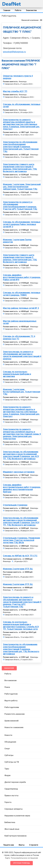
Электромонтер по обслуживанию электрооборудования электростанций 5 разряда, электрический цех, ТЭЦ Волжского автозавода (21, 649)
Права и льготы (11, 796)
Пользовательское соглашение (24, 858)
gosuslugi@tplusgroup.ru (14, 52)
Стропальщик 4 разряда (15, 505)
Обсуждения (10, 742)
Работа (18, 10)
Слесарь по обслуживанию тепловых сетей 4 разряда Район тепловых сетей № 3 (22, 224)
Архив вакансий (11, 721)
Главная (7, 10)
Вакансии (9, 668)
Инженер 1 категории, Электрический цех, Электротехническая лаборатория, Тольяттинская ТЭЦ (22, 187)
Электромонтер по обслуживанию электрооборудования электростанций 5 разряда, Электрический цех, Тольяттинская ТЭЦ (21, 147)
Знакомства (31, 10)
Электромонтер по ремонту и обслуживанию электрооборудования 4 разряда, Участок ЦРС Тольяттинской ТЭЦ (20, 206)
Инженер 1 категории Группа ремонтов (17, 241)
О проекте (34, 845)
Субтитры (9, 755)
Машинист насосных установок (19, 472)
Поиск (7, 687)
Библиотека (10, 822)
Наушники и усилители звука (17, 816)
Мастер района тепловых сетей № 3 (21, 308)
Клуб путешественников (15, 836)
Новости (8, 735)
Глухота (8, 802)
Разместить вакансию (15, 714)
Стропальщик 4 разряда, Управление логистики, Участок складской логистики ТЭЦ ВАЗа (21, 540)
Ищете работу (11, 701)
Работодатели (11, 694)
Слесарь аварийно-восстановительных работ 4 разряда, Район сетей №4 (22, 277)
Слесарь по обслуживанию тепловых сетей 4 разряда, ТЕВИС (22, 294)
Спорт (7, 749)
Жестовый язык (12, 829)
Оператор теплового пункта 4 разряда (18, 77)
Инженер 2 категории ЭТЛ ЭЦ (18, 569)
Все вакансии (10, 680)
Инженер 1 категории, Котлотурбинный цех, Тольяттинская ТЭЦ (22, 392)
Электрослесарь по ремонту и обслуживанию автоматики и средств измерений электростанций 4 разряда (22, 355)
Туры (7, 769)
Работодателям (12, 707)
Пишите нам (9, 845)
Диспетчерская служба (15, 782)
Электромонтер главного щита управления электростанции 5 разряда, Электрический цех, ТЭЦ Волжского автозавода (20, 168)
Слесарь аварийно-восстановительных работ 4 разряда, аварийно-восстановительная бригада (22, 488)
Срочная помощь (22, 863)
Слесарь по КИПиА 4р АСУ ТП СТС (20, 556)
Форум (7, 775)
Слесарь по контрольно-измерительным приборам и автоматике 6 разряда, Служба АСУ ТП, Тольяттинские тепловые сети (21, 626)
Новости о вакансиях (14, 727)
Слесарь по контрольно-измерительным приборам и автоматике (17, 374)
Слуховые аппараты (14, 809)
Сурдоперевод (11, 789)
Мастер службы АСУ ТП (15, 91)
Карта (7, 858)
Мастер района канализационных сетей (20, 322)
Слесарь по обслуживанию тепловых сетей (22, 105)
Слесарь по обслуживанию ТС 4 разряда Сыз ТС (19, 337)
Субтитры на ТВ (12, 762)
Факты (22, 845)
